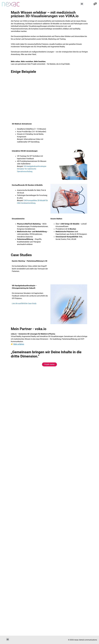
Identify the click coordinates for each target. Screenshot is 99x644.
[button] (82, 4)
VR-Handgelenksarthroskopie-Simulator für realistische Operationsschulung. (32, 169)
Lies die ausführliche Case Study (24, 303)
